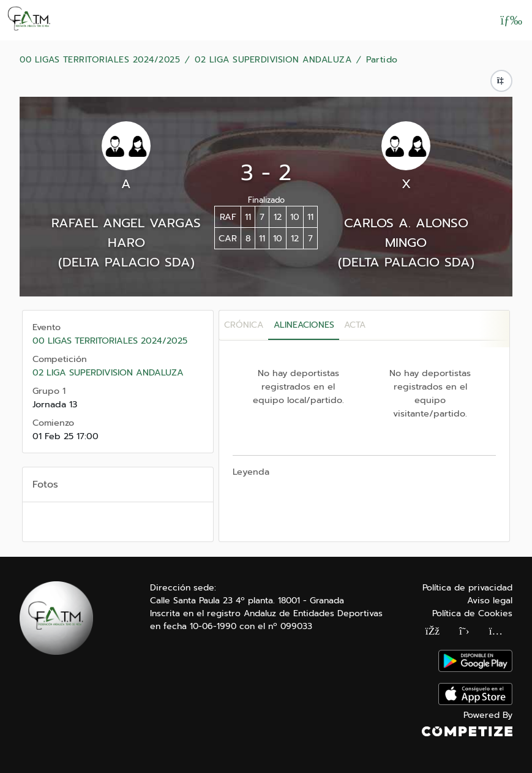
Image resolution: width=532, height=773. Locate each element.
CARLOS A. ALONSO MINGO (406, 233)
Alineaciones (304, 325)
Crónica (244, 325)
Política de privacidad (467, 588)
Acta (355, 325)
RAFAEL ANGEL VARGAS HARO (126, 233)
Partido (382, 60)
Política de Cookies (472, 613)
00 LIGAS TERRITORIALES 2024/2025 (100, 60)
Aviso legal (490, 601)
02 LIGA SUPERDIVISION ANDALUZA (273, 60)
